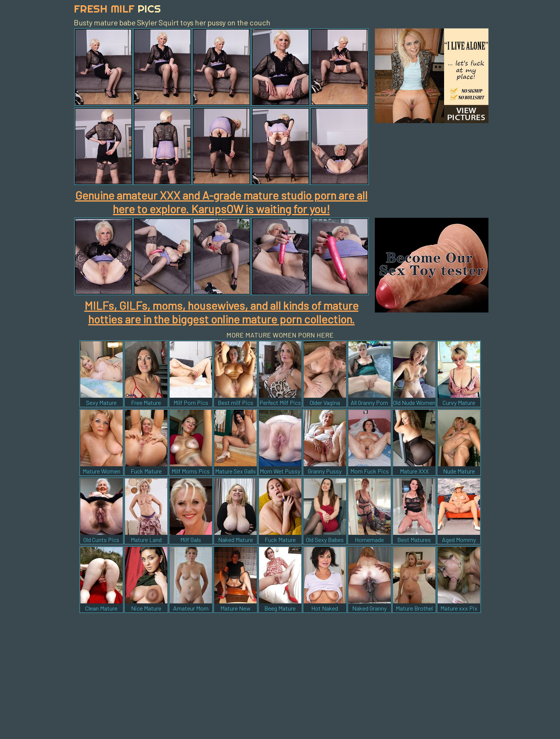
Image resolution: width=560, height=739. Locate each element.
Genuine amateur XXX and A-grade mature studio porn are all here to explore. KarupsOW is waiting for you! (222, 202)
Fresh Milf (117, 9)
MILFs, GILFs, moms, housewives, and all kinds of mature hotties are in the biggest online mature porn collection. (222, 312)
